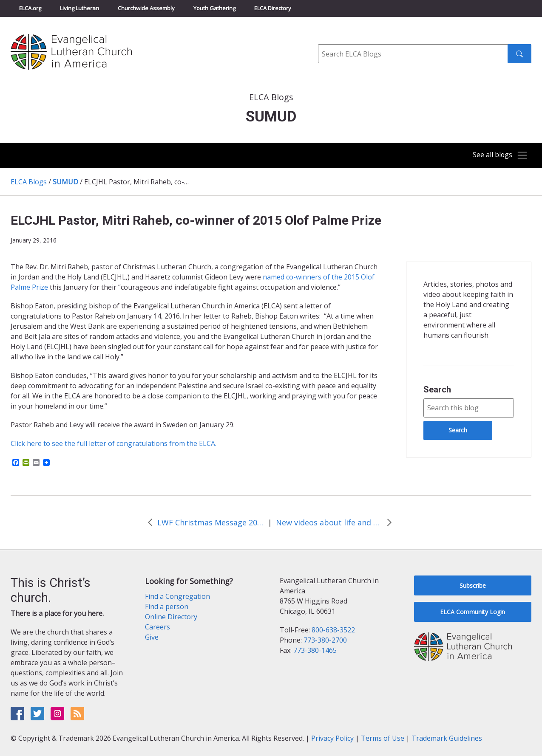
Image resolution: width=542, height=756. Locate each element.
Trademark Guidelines (447, 738)
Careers (157, 627)
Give (152, 637)
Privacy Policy (332, 738)
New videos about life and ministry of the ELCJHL (329, 522)
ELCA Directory (273, 8)
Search (437, 389)
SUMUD (65, 182)
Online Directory (171, 617)
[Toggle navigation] (497, 155)
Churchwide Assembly (146, 8)
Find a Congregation (177, 596)
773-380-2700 (325, 640)
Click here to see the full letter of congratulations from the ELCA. (114, 443)
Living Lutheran (79, 8)
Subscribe (473, 585)
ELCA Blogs (29, 182)
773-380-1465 (315, 650)
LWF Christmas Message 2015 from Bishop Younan (210, 522)
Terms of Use (383, 738)
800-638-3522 (333, 630)
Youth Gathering (214, 8)
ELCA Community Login (472, 612)
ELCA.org (30, 8)
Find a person (167, 606)
